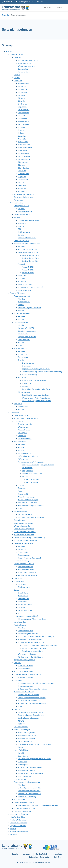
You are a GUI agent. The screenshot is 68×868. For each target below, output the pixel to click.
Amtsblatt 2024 (28, 270)
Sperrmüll (22, 485)
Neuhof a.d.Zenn (24, 156)
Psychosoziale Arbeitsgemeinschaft (27, 782)
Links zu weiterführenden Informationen (33, 689)
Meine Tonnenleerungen (27, 497)
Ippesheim (22, 130)
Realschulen (23, 602)
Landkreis (18, 57)
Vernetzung (22, 779)
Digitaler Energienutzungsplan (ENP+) (36, 369)
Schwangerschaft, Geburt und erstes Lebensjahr (40, 645)
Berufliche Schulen (25, 610)
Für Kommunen (24, 357)
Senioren (17, 709)
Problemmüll (23, 494)
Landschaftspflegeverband (24, 543)
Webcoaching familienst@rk (28, 634)
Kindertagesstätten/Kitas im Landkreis (32, 619)
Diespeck (21, 98)
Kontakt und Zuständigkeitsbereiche (31, 517)
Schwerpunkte (23, 552)
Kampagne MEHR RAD (26, 328)
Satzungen (22, 282)
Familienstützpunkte (26, 631)
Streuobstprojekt (24, 555)
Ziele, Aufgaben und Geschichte (29, 788)
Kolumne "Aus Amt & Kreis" (28, 249)
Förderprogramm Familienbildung (31, 657)
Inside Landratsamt (25, 232)
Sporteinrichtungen (25, 212)
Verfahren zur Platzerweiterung (30, 794)
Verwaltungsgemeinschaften (25, 194)
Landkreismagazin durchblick (29, 252)
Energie (21, 360)
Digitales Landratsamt (18, 826)
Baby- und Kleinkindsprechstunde (30, 768)
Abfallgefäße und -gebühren (28, 456)
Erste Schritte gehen (26, 424)
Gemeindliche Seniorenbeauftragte (31, 712)
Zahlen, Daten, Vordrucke (27, 573)
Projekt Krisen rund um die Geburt (31, 773)
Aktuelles (22, 247)
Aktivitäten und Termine (27, 570)
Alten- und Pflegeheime (27, 733)
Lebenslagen (15, 413)
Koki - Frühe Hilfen (21, 750)
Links (20, 346)
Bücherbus (22, 584)
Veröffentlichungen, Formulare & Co (27, 244)
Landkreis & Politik (17, 55)
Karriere (17, 217)
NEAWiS (21, 721)
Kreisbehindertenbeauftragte (29, 695)
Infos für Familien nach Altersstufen (31, 642)
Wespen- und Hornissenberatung (26, 418)
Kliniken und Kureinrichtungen (25, 808)
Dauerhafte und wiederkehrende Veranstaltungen (36, 637)
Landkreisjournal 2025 (30, 255)
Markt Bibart (23, 139)
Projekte (21, 305)
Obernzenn (22, 165)
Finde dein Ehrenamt (26, 666)
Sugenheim (22, 177)
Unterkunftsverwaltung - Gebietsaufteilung (30, 538)
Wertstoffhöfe (27, 468)
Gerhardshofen (24, 113)
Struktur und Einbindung (27, 797)
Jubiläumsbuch (24, 69)
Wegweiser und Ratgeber (27, 654)
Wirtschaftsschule (25, 605)
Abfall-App (22, 447)
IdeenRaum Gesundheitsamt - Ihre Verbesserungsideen (38, 805)
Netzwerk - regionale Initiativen (29, 308)
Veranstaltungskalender (19, 823)
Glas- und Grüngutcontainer (32, 474)
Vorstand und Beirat (25, 567)
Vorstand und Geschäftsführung (30, 791)
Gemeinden (18, 81)
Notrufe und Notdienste (23, 811)
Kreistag (17, 75)
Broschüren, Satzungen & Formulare (31, 506)
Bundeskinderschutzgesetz (24, 677)
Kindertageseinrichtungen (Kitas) (26, 616)
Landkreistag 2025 (21, 415)
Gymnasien (22, 607)
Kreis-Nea (10, 52)
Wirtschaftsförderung (22, 314)
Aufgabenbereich (24, 302)
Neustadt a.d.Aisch (25, 159)
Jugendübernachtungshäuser (25, 660)
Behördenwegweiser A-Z (19, 832)
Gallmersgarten (24, 110)
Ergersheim (22, 107)
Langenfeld (22, 136)
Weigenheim (23, 188)
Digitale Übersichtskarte (27, 337)
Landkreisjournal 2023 (30, 261)
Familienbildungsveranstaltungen (30, 640)
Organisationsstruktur (22, 215)
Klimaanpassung (24, 392)
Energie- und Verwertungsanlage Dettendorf (38, 465)
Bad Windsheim (24, 84)
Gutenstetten (23, 119)
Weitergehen (23, 433)
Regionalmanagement (22, 296)
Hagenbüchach (23, 121)
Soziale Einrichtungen (22, 730)
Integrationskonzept (25, 686)
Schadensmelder (24, 340)
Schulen (17, 590)
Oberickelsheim (24, 162)
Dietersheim (23, 101)
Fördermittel (23, 354)
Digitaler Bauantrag (25, 514)
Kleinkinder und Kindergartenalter (35, 648)
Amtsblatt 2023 (28, 273)
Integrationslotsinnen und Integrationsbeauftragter (37, 683)
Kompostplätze (28, 471)
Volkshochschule (20, 622)
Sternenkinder (19, 421)
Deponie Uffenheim (33, 482)
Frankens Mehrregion (18, 820)
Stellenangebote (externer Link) (30, 220)
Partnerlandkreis (24, 72)
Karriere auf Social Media (27, 238)
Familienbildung (20, 625)
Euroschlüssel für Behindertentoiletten (32, 704)
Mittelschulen (23, 596)
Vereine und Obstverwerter (28, 575)
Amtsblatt (22, 264)
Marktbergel (23, 151)
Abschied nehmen (25, 430)
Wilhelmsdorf (23, 191)
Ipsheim (21, 133)
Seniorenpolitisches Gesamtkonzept (31, 715)
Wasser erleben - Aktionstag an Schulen (37, 398)
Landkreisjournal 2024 (30, 258)
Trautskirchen (23, 180)
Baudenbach (23, 86)
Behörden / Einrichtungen (23, 197)
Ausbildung (22, 223)
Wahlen (17, 78)
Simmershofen (23, 174)
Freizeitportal (23, 334)
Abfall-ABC (22, 450)
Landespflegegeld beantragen (29, 718)
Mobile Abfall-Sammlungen (28, 500)
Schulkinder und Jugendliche (32, 651)
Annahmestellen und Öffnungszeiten (31, 462)
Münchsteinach (24, 153)
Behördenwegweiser (22, 241)
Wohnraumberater (21, 727)
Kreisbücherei (19, 581)
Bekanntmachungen (25, 284)
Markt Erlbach (23, 142)
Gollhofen (22, 116)
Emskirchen (22, 104)
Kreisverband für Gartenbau (24, 564)
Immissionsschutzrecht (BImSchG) (31, 287)
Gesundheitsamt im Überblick (25, 802)
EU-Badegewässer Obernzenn (25, 532)
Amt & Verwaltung (17, 203)
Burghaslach (23, 92)
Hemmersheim (23, 124)
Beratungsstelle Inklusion (23, 672)
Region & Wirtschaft (17, 293)
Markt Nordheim (24, 145)
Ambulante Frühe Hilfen (27, 771)
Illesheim (21, 127)
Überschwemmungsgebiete (24, 529)
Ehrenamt (18, 663)
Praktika (21, 226)
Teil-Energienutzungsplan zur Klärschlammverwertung (42, 372)
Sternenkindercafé (25, 439)
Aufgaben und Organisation (28, 60)
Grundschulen (23, 593)
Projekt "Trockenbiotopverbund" (30, 558)
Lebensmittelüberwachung (24, 523)
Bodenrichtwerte (20, 520)
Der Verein (22, 549)
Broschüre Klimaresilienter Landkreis (36, 395)
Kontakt (21, 311)
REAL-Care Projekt (25, 776)
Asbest (21, 491)
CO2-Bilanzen (27, 383)
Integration (18, 680)
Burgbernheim (23, 89)
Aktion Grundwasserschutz (24, 535)
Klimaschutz (23, 378)
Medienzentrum (24, 587)
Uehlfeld (21, 183)
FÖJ (19, 229)
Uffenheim (22, 185)
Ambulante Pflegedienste (27, 736)
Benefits (21, 235)
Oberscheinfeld (24, 168)
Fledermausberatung (22, 561)
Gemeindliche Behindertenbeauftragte (32, 698)
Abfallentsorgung (25, 453)
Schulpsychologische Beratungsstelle (28, 674)
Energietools (27, 366)
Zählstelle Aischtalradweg (28, 331)
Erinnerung (22, 436)
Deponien (26, 477)
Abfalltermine (23, 459)
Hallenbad (22, 209)
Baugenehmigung (20, 511)
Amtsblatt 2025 (28, 267)
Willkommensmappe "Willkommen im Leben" (34, 759)
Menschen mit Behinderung (24, 692)
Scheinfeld (22, 171)
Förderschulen (23, 599)
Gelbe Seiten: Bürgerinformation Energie (37, 389)
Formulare (22, 276)
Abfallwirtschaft (20, 442)
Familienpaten (23, 765)
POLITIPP (22, 724)
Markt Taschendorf (25, 148)
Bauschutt (22, 488)
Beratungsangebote (25, 741)
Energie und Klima (21, 348)
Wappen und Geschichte (27, 66)
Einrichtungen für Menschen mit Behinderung (35, 744)
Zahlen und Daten (24, 63)
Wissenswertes (24, 427)
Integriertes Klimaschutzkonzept (34, 380)
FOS (20, 613)
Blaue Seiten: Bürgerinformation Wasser (37, 401)
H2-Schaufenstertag (29, 375)
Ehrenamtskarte (24, 669)
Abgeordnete (19, 200)
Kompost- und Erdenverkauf (28, 503)
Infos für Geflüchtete (18, 817)
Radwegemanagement (22, 322)
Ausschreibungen (24, 290)
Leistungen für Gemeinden (20, 814)
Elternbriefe (22, 762)
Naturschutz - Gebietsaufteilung (26, 541)
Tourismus (18, 404)
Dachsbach (22, 95)
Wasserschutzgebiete (22, 526)
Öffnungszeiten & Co (21, 206)
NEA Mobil (18, 578)
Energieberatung (28, 363)
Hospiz (21, 747)
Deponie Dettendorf (33, 479)
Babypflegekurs (24, 756)
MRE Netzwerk (19, 800)
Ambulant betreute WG (26, 738)
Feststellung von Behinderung (29, 701)
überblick (22, 279)
